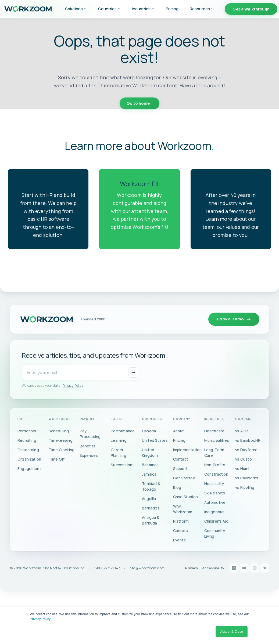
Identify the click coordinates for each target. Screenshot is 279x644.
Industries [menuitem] (143, 9)
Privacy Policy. (41, 619)
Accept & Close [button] (232, 632)
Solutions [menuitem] (76, 9)
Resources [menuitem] (202, 9)
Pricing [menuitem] (172, 9)
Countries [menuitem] (109, 9)
